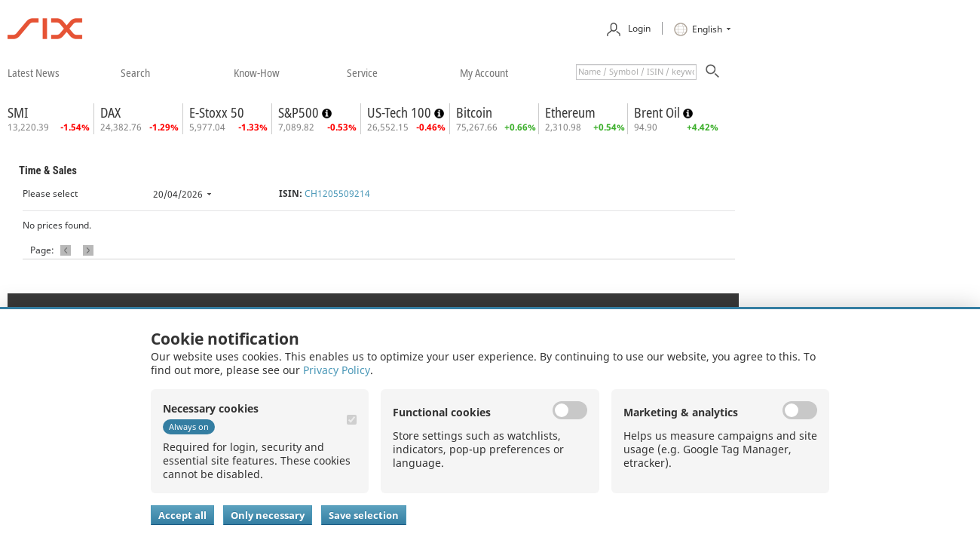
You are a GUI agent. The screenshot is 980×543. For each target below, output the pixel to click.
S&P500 (300, 112)
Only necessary (268, 515)
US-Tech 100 (401, 112)
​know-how (257, 72)
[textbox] (636, 72)
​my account (484, 72)
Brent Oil (658, 112)
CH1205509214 (337, 193)
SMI (18, 112)
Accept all (182, 515)
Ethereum (570, 112)
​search (135, 72)
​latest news (34, 72)
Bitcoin (474, 112)
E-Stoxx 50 (217, 112)
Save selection (364, 515)
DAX (110, 112)
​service (362, 72)
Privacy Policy (337, 370)
